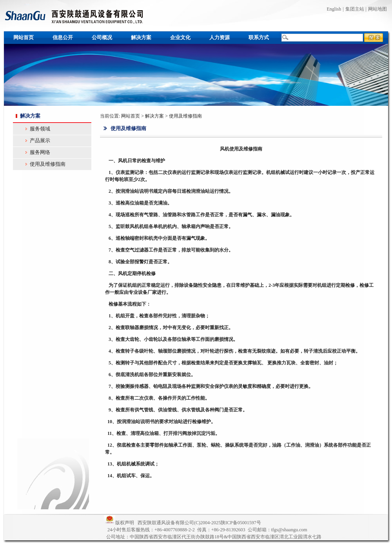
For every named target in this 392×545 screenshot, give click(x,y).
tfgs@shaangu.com (289, 530)
